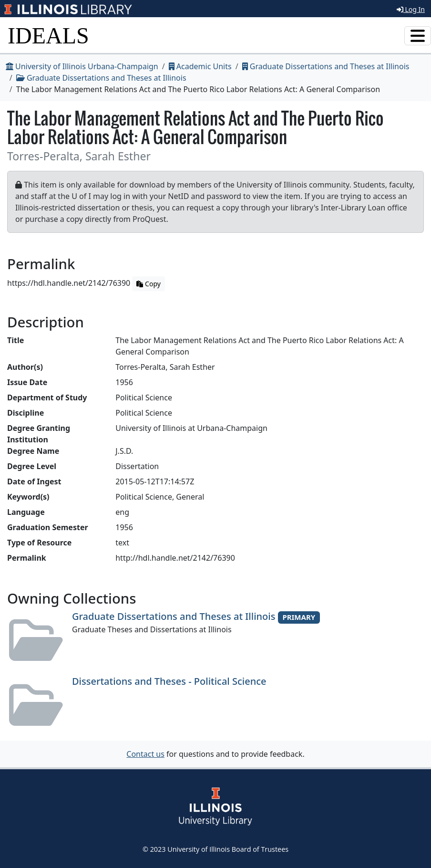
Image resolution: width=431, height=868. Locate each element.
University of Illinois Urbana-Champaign (82, 66)
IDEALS (48, 36)
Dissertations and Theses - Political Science (169, 681)
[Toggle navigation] (418, 36)
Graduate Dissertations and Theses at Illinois (326, 66)
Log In (411, 9)
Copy (148, 284)
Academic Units (200, 66)
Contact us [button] (145, 754)
